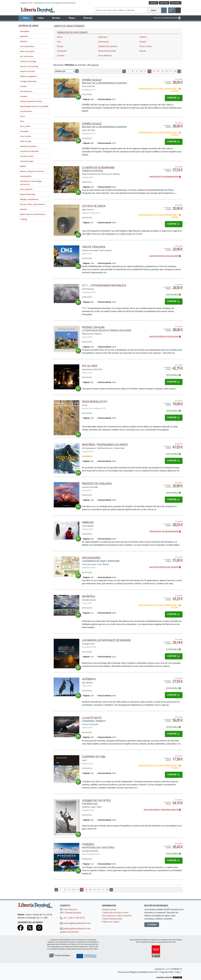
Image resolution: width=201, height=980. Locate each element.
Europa (60, 46)
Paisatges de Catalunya (97, 484)
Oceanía (61, 55)
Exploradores (91, 558)
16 (166, 71)
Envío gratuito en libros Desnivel (63, 3)
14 (158, 71)
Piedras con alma (93, 327)
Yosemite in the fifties (96, 801)
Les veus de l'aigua (94, 206)
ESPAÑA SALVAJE (92, 80)
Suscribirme (152, 925)
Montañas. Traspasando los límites (105, 445)
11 (145, 71)
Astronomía (104, 42)
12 (149, 71)
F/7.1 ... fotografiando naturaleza (104, 285)
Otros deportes (105, 55)
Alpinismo (103, 37)
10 (141, 71)
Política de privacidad (112, 919)
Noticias (164, 3)
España (143, 42)
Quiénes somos (27, 3)
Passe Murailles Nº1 (95, 402)
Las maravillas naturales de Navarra (106, 640)
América (143, 37)
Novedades (25, 31)
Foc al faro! (90, 366)
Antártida (88, 596)
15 (162, 71)
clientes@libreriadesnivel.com (75, 923)
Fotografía (62, 51)
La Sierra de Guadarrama (98, 168)
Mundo (143, 51)
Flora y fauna (145, 46)
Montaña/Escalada (107, 51)
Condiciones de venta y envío (115, 912)
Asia (59, 42)
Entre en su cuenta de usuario (167, 18)
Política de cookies (111, 922)
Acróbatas (89, 679)
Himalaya (88, 522)
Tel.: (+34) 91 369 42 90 (72, 918)
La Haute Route (92, 718)
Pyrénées (88, 844)
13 (154, 71)
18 (175, 71)
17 (171, 71)
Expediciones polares (108, 46)
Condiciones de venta (42, 3)
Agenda (154, 3)
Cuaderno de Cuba (94, 757)
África (60, 37)
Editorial (176, 3)
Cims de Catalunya (94, 247)
